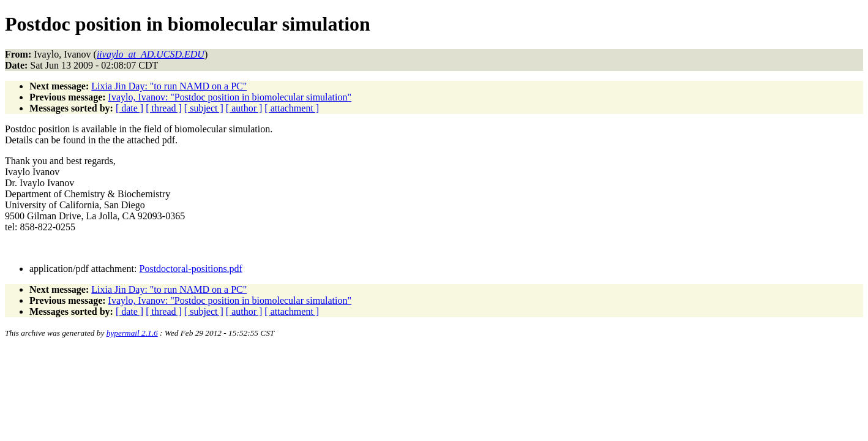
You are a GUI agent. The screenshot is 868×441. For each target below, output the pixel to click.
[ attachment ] (292, 108)
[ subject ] (204, 108)
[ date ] (129, 108)
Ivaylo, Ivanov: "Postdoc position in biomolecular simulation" (230, 97)
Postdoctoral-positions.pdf (191, 269)
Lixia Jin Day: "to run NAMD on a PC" (169, 86)
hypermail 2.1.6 (132, 333)
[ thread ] (164, 108)
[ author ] (244, 108)
